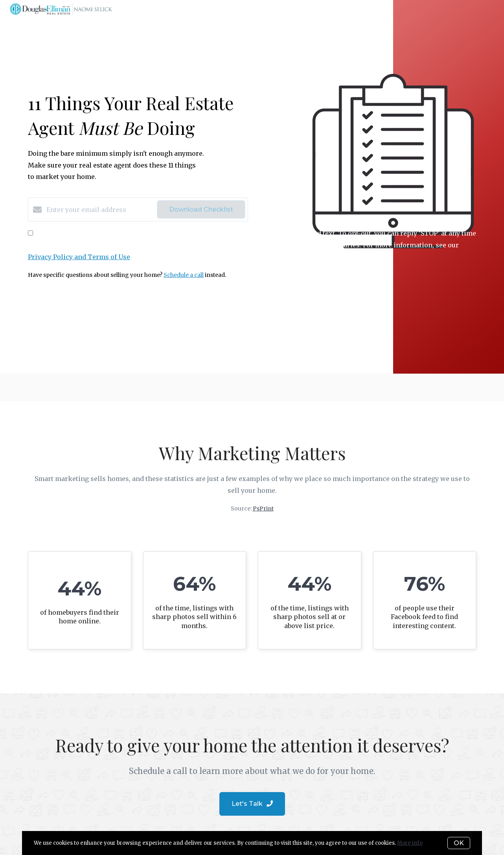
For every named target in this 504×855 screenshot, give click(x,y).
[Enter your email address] (100, 210)
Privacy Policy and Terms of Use (79, 257)
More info (410, 843)
